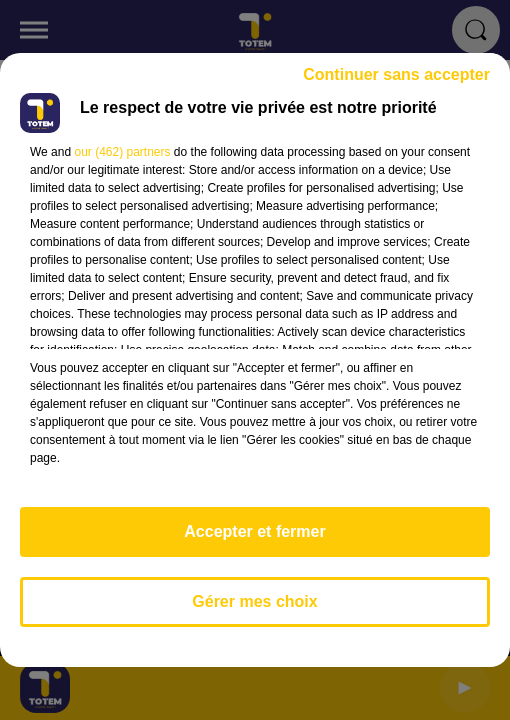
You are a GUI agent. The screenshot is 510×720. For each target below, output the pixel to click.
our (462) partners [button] (122, 152)
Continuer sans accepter (396, 74)
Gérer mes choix (254, 601)
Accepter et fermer (254, 531)
